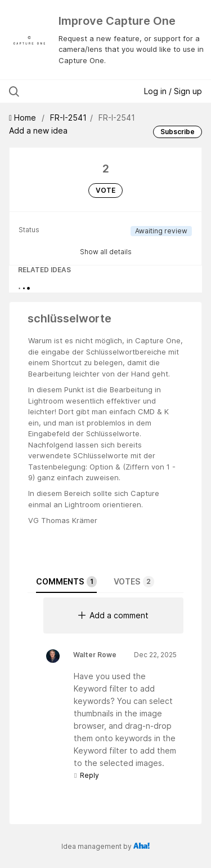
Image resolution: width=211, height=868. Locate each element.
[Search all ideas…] (67, 91)
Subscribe (178, 132)
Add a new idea (38, 130)
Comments (66, 582)
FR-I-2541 (68, 118)
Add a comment (113, 615)
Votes (134, 582)
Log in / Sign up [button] (173, 91)
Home (24, 118)
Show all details (106, 252)
